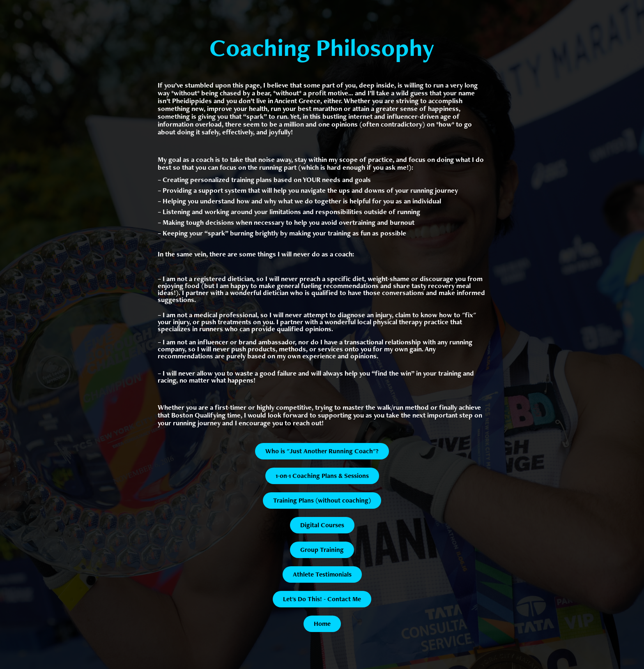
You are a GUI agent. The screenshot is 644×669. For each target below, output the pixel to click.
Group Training (322, 550)
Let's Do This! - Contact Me (322, 599)
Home (322, 624)
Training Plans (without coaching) (322, 500)
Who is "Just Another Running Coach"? (322, 451)
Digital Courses (322, 525)
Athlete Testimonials (322, 574)
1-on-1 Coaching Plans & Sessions (322, 476)
